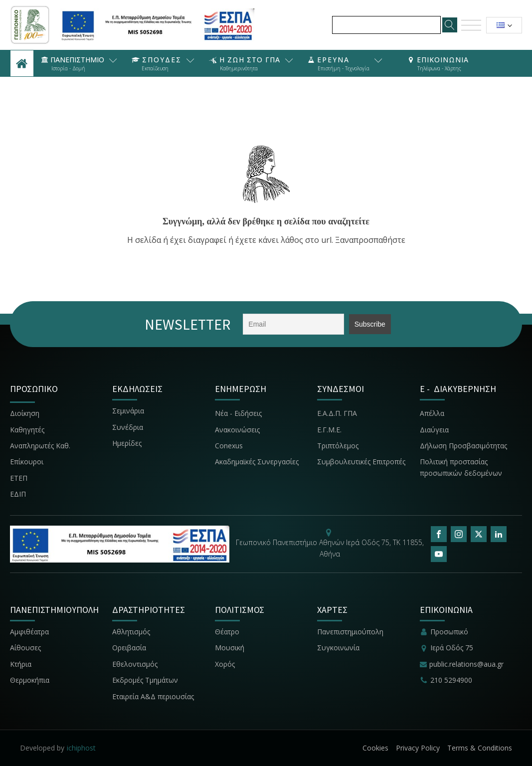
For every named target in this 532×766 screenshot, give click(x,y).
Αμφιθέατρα (29, 632)
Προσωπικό (449, 632)
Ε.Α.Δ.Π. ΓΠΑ (337, 413)
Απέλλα (432, 413)
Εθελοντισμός (135, 664)
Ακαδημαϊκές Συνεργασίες (257, 462)
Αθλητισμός (131, 632)
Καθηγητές (27, 430)
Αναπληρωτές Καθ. (40, 446)
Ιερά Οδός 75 (452, 648)
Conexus (229, 446)
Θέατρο (227, 632)
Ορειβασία (129, 648)
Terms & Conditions (480, 748)
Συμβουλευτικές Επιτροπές (361, 462)
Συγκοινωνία (339, 648)
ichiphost (81, 748)
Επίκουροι (27, 462)
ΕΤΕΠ (19, 478)
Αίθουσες (25, 648)
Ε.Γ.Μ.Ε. (329, 430)
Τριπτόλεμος (338, 446)
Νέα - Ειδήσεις (238, 413)
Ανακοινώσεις (237, 430)
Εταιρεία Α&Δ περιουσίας (154, 696)
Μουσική (230, 648)
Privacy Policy (418, 748)
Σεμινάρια (128, 411)
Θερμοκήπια (30, 680)
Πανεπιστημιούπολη (350, 632)
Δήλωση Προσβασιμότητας (463, 446)
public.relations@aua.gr (466, 664)
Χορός (225, 664)
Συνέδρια (128, 427)
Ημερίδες (127, 443)
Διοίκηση (25, 413)
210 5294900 (451, 680)
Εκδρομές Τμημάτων (145, 680)
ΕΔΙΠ (18, 494)
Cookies (375, 748)
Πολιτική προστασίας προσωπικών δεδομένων (461, 467)
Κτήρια (21, 664)
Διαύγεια (434, 430)
